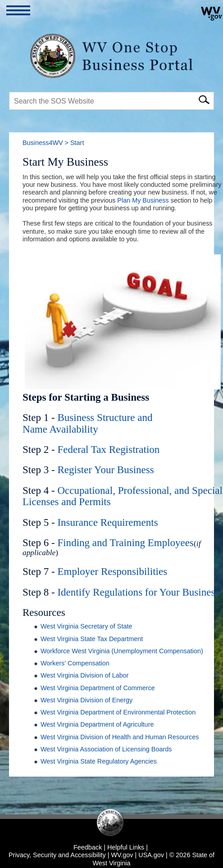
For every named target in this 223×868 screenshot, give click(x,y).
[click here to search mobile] (204, 98)
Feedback (88, 847)
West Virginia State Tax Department (92, 639)
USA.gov (151, 855)
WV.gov (122, 855)
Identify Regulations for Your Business (138, 592)
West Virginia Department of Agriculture (97, 724)
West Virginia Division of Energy (86, 700)
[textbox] (111, 101)
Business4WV (43, 143)
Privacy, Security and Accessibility (57, 855)
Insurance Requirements (107, 522)
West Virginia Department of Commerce (98, 688)
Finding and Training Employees (125, 542)
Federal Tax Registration (108, 449)
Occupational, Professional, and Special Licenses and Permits (123, 496)
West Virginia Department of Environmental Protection (118, 712)
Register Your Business (105, 470)
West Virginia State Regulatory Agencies (99, 761)
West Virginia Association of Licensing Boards (106, 749)
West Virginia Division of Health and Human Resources (120, 737)
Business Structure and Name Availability (88, 423)
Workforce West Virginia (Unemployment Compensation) (122, 651)
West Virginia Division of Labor (84, 675)
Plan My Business (143, 200)
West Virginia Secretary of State (86, 626)
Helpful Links (126, 847)
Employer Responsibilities (112, 571)
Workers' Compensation (75, 663)
